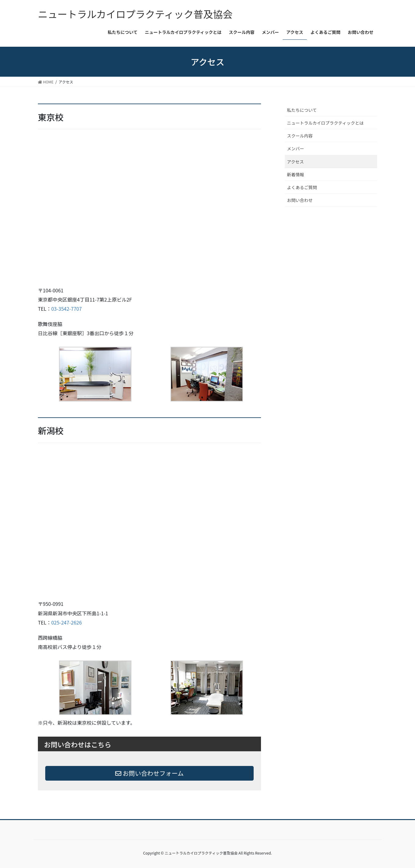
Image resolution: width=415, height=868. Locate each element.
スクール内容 (300, 136)
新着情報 (296, 174)
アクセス (295, 162)
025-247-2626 (67, 622)
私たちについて (302, 110)
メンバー (296, 148)
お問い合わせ (300, 200)
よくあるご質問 (302, 187)
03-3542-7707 (67, 309)
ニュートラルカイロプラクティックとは (325, 123)
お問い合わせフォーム (149, 773)
